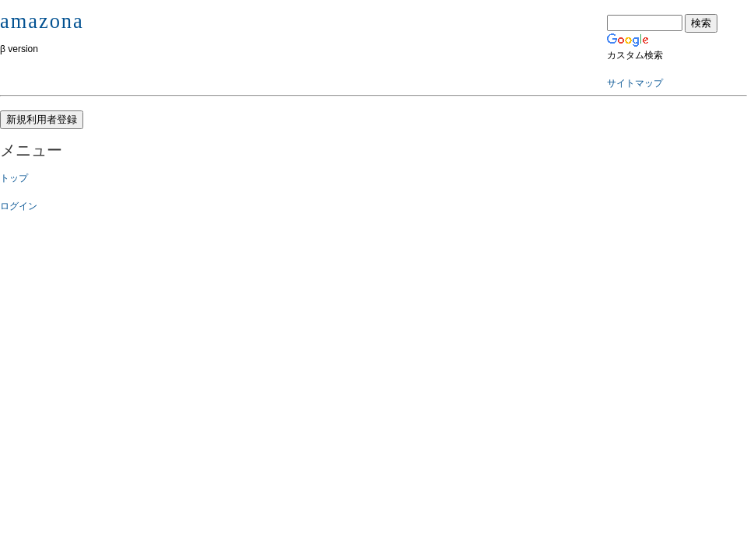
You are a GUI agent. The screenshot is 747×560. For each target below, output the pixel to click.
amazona (42, 21)
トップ (14, 178)
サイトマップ (635, 83)
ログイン (19, 206)
